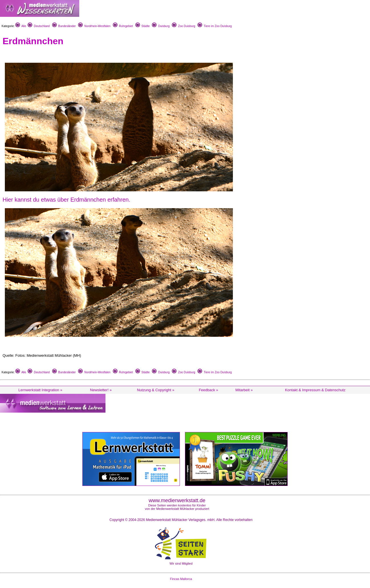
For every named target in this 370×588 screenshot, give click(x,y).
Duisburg (161, 26)
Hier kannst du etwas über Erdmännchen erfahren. (66, 200)
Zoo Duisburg (184, 26)
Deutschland (39, 26)
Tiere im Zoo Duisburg (215, 26)
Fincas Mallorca (181, 579)
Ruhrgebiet (123, 26)
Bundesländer (64, 26)
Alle (21, 26)
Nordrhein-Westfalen (94, 26)
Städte (143, 26)
